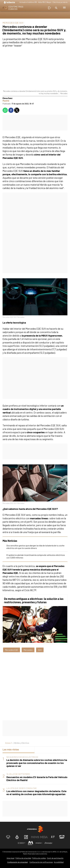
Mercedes (28, 650)
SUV (40, 650)
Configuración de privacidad (17, 862)
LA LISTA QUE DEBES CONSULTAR (21, 788)
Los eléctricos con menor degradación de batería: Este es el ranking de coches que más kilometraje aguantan (36, 793)
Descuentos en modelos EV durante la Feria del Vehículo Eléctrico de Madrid (37, 779)
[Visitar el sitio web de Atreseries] (53, 837)
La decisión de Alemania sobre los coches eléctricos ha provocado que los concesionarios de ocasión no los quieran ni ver (37, 763)
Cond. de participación (55, 858)
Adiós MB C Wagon (45, 2)
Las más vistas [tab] (11, 749)
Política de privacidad (23, 858)
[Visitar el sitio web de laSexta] (17, 837)
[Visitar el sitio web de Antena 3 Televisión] (8, 837)
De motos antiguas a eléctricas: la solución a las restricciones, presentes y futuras (34, 600)
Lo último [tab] (42, 749)
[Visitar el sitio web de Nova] (35, 837)
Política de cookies (39, 858)
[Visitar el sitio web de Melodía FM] (31, 843)
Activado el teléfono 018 (28, 2)
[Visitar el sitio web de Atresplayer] (39, 843)
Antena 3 (8, 743)
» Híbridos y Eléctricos (21, 743)
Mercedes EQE (12, 650)
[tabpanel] (35, 776)
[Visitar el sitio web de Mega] (44, 837)
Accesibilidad (59, 862)
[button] (56, 8)
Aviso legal (11, 858)
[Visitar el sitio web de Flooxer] (48, 843)
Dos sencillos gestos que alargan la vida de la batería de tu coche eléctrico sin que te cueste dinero (35, 547)
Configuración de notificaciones (41, 862)
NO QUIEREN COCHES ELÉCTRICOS (22, 757)
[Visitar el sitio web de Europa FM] (22, 843)
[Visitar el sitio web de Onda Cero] (62, 837)
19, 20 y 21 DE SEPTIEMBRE (18, 774)
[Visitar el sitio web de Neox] (26, 837)
